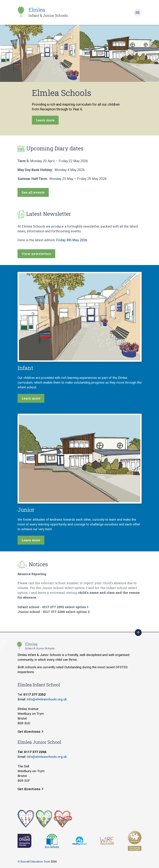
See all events (33, 192)
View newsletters (36, 254)
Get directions (30, 731)
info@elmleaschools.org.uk (47, 699)
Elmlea (48, 12)
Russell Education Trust (35, 862)
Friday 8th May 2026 (72, 240)
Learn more (45, 120)
